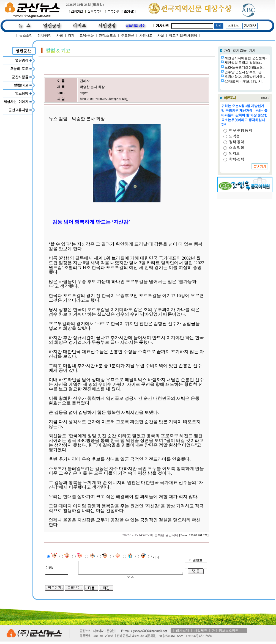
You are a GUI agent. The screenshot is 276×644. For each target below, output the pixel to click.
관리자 (84, 81)
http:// (83, 93)
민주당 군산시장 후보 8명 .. (244, 72)
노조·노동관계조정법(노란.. (244, 67)
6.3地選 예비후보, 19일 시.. (244, 81)
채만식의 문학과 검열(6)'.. (243, 63)
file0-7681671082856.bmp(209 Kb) (103, 99)
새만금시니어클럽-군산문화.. (246, 58)
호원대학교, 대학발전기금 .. (245, 77)
